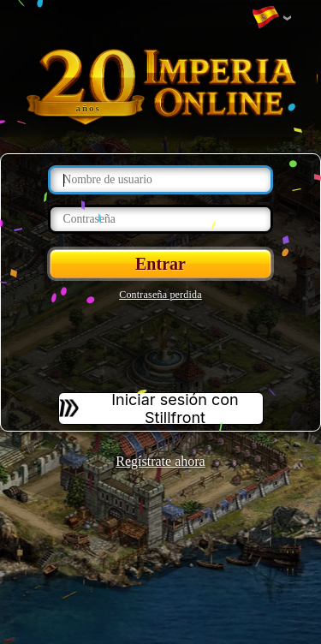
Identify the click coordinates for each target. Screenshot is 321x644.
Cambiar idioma (265, 18)
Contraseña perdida (160, 295)
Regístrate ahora (160, 461)
